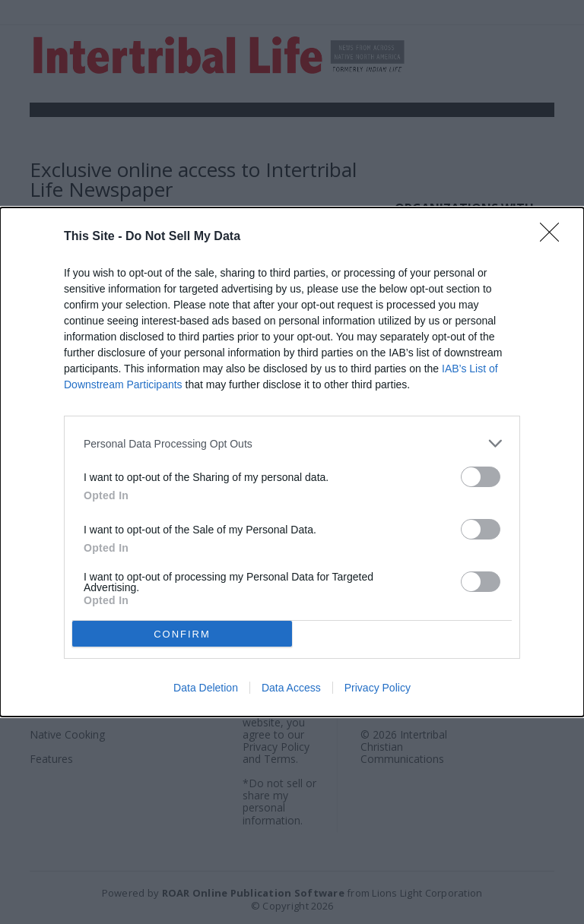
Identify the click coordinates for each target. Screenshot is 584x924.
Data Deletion (206, 688)
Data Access (291, 688)
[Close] (554, 237)
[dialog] (292, 462)
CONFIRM (182, 633)
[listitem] (292, 443)
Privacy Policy (378, 688)
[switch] (481, 477)
